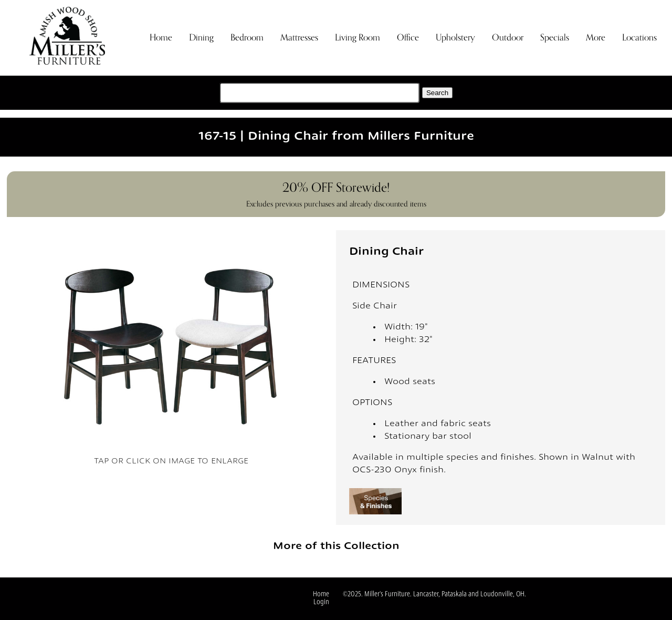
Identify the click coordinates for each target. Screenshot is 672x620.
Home (161, 38)
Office (408, 38)
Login (321, 602)
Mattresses (299, 38)
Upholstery (455, 38)
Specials (555, 38)
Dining (201, 38)
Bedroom (247, 38)
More (596, 38)
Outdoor (508, 38)
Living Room (358, 38)
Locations (639, 38)
